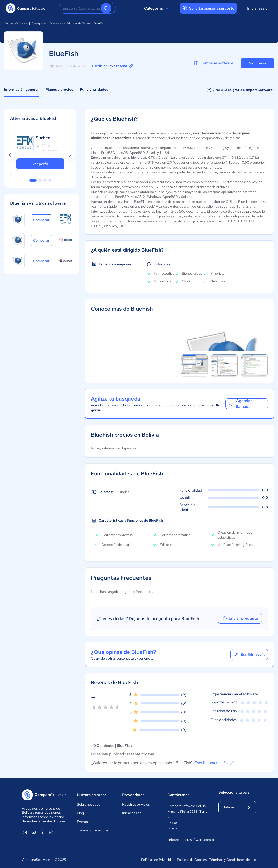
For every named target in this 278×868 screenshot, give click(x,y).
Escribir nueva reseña (113, 66)
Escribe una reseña (215, 763)
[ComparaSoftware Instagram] (51, 832)
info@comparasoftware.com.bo (188, 840)
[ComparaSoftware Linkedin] (25, 832)
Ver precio (257, 63)
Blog (80, 813)
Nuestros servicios (136, 804)
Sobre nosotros (89, 804)
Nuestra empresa (92, 795)
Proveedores (133, 795)
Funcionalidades (94, 90)
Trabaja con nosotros (93, 830)
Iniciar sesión (258, 8)
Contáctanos (178, 795)
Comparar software (213, 63)
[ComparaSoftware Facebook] (43, 832)
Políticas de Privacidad (158, 860)
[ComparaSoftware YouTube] (34, 832)
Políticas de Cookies (192, 860)
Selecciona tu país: (234, 792)
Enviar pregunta (240, 618)
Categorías (157, 8)
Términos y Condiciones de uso (233, 860)
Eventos (83, 822)
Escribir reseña (249, 654)
